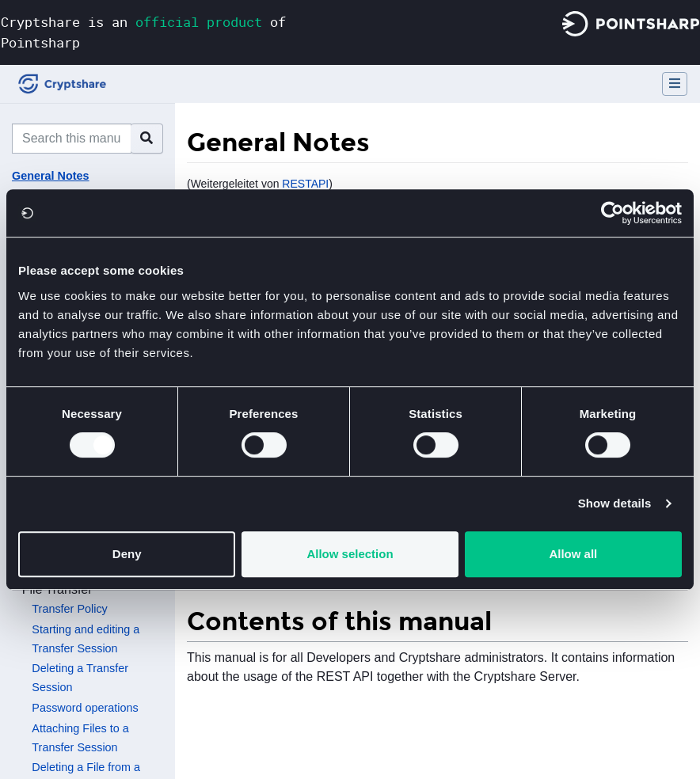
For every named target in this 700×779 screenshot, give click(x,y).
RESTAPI (305, 184)
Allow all (573, 554)
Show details (615, 503)
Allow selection (350, 554)
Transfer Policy (69, 609)
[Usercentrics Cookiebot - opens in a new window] (612, 213)
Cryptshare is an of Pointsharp (143, 32)
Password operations (85, 708)
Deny (127, 554)
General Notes (51, 176)
